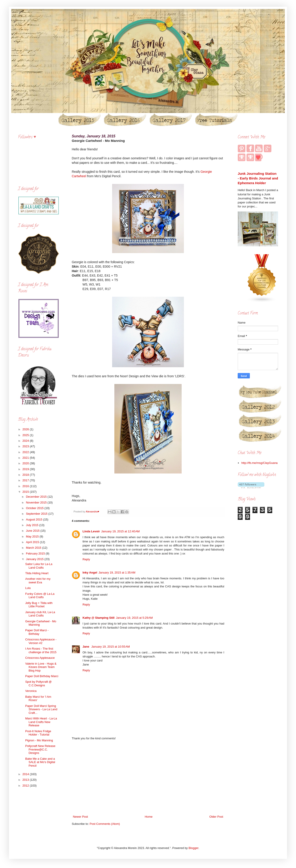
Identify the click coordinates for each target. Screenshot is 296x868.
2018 (26, 475)
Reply (86, 559)
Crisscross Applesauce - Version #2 (41, 641)
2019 (26, 469)
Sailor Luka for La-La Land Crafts (39, 566)
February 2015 (36, 553)
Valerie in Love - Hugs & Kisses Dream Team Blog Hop (41, 667)
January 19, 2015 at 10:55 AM (111, 647)
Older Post (216, 817)
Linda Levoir (91, 531)
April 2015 (33, 542)
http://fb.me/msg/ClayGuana (259, 463)
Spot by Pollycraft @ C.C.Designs (38, 684)
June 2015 (33, 531)
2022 (26, 452)
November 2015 (37, 502)
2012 (26, 786)
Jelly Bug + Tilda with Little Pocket (39, 605)
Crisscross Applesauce (40, 658)
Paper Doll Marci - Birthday (37, 632)
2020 (26, 463)
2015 (26, 492)
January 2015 (35, 559)
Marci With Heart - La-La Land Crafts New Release (41, 722)
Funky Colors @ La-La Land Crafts (40, 596)
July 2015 (33, 525)
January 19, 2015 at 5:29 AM (134, 618)
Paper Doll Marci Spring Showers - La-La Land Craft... (41, 709)
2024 (26, 441)
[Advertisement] (148, 778)
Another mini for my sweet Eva (38, 581)
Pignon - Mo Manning (39, 740)
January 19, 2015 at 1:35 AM (117, 573)
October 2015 (35, 508)
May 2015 (33, 536)
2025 (26, 435)
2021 (26, 458)
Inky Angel (90, 573)
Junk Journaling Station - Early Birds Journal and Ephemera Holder (258, 178)
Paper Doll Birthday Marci (42, 676)
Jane (86, 647)
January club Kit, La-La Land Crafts (40, 614)
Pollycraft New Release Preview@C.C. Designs (40, 749)
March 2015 (34, 548)
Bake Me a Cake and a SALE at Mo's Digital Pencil (40, 762)
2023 (26, 446)
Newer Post (80, 817)
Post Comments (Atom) (105, 824)
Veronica (31, 691)
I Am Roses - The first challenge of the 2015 (41, 650)
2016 (26, 486)
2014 (26, 774)
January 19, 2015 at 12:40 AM (120, 531)
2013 (26, 780)
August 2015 (35, 519)
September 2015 (37, 514)
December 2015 (37, 497)
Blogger (194, 848)
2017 (26, 480)
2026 (26, 429)
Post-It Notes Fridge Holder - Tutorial (38, 733)
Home (149, 817)
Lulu (28, 588)
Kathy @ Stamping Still (99, 618)
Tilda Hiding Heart (37, 573)
